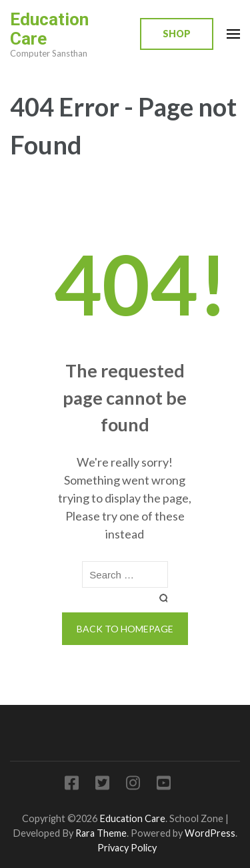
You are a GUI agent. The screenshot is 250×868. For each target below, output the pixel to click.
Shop (177, 34)
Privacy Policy (127, 848)
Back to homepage (125, 629)
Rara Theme (101, 833)
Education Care (49, 29)
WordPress (210, 833)
